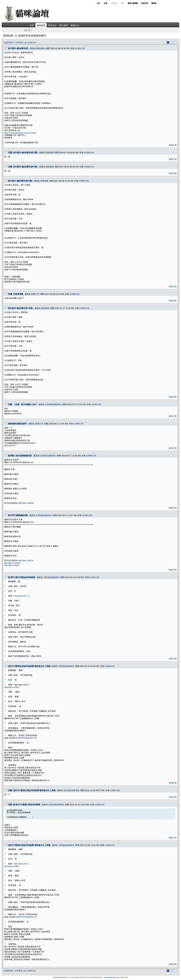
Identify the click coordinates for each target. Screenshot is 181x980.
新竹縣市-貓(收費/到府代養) (20, 181)
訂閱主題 (114, 3)
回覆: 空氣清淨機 (16, 294)
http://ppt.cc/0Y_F (22, 596)
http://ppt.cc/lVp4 (12, 565)
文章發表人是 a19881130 (26, 43)
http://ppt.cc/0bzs (12, 687)
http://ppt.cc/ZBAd (26, 503)
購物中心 (75, 25)
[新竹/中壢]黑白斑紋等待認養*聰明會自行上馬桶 (29, 666)
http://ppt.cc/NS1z (26, 560)
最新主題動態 (133, 3)
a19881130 (80, 48)
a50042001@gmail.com (26, 738)
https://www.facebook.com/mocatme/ (20, 133)
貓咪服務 (40, 48)
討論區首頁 (8, 43)
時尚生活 (52, 25)
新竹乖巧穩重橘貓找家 (18, 515)
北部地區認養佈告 (53, 404)
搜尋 (123, 3)
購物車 (154, 3)
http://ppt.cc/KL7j (21, 864)
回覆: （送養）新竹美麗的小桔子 (23, 404)
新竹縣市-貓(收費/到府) (18, 48)
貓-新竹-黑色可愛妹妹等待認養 (22, 577)
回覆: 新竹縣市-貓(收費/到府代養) (23, 153)
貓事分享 (35, 294)
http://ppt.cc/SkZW (12, 563)
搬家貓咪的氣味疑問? (18, 424)
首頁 (32, 25)
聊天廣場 (64, 25)
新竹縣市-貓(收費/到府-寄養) (21, 308)
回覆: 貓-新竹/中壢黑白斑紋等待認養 (24, 805)
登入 (99, 3)
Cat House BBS (90, 977)
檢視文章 (173, 145)
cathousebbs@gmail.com (110, 977)
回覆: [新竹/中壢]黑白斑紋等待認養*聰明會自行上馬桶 (32, 790)
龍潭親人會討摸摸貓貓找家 (20, 456)
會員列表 (145, 3)
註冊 (106, 3)
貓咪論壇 (41, 25)
